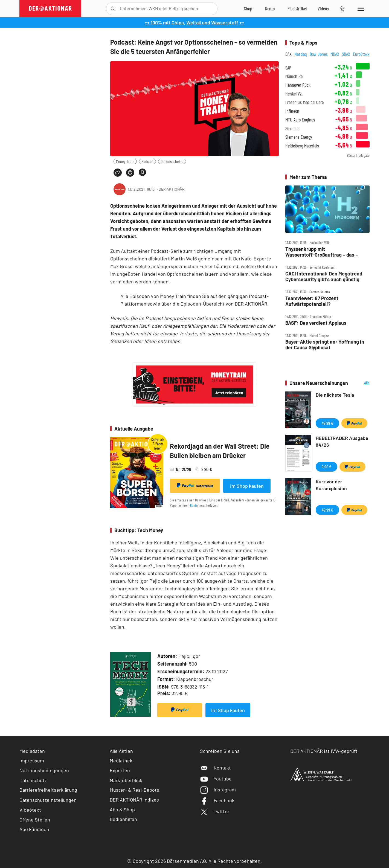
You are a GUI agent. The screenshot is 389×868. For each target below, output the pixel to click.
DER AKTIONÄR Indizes (134, 800)
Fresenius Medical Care (304, 102)
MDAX (335, 54)
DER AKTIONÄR (172, 189)
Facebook (217, 800)
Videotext (30, 810)
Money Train (125, 161)
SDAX (346, 54)
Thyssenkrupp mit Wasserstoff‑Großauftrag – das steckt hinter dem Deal (320, 252)
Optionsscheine (172, 161)
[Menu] (360, 8)
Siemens (292, 128)
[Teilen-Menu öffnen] (118, 173)
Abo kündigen (34, 829)
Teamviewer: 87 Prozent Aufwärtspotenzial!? (312, 301)
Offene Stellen (35, 820)
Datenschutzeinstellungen (48, 800)
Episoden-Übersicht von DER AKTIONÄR (224, 304)
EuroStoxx (361, 54)
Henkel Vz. (294, 94)
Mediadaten (32, 751)
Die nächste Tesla (335, 395)
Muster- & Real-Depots (134, 790)
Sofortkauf (195, 486)
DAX (288, 54)
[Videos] (323, 8)
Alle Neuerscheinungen (360, 383)
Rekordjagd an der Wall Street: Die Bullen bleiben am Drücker (220, 451)
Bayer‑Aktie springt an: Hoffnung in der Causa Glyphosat (325, 345)
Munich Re (294, 76)
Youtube (216, 779)
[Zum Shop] (248, 8)
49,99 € (327, 423)
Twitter (215, 811)
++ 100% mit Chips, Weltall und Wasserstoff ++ (194, 22)
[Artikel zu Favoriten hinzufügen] (142, 172)
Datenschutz (33, 780)
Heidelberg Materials (302, 146)
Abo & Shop (122, 809)
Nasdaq (301, 54)
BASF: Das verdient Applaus (316, 323)
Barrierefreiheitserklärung (48, 790)
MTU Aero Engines (300, 120)
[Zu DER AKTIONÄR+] (297, 8)
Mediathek (121, 760)
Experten (120, 770)
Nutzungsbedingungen (44, 770)
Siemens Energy (299, 137)
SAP (288, 68)
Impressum (32, 760)
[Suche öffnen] (113, 9)
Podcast (147, 161)
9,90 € (326, 467)
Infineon (292, 111)
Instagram (218, 789)
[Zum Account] (270, 8)
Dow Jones (319, 54)
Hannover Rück (298, 85)
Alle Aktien (121, 751)
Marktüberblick (126, 780)
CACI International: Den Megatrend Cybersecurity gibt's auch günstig (324, 276)
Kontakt (215, 768)
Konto (194, 505)
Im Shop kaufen (247, 486)
